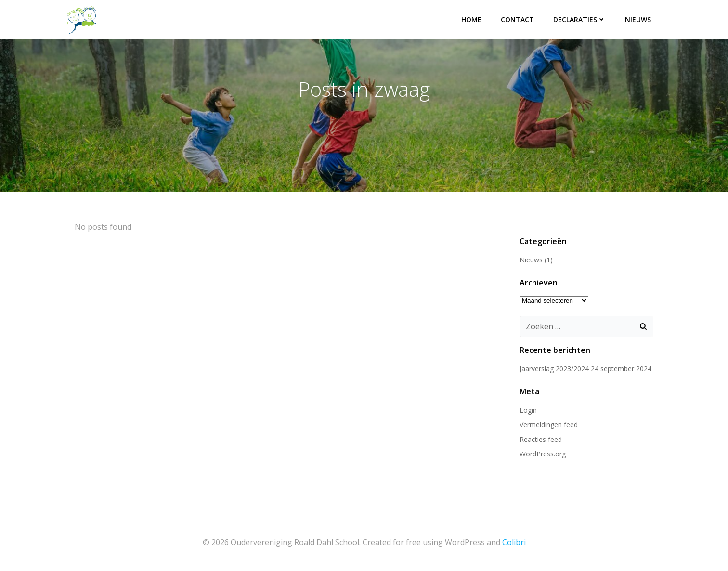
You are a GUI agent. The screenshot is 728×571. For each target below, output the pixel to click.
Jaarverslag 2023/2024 (554, 369)
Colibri (514, 542)
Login (528, 410)
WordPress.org (543, 454)
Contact (517, 19)
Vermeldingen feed (549, 424)
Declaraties (579, 19)
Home (471, 19)
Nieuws (638, 19)
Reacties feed (541, 439)
